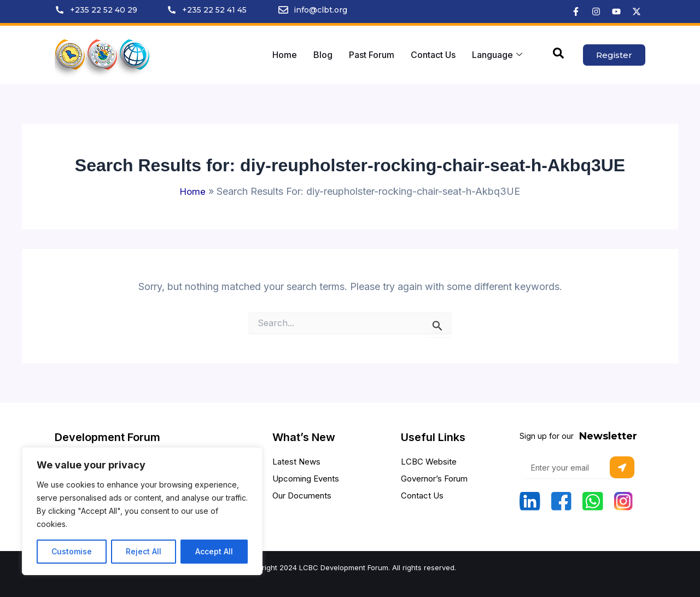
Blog (323, 55)
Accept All (214, 551)
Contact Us (433, 55)
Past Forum (372, 55)
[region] (142, 511)
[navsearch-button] (558, 55)
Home (285, 55)
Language (497, 55)
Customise (72, 551)
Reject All (144, 551)
